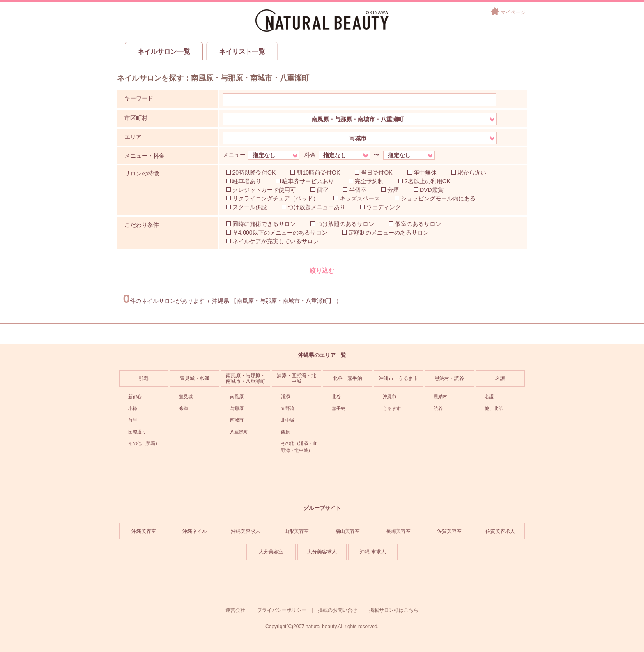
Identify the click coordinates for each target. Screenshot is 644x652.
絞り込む (322, 271)
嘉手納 (339, 408)
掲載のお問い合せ (338, 610)
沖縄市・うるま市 (398, 378)
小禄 (133, 408)
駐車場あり (247, 181)
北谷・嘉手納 (347, 378)
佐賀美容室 (449, 531)
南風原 (237, 396)
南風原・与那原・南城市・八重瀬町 (246, 378)
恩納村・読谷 (449, 378)
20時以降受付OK (254, 173)
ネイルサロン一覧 (164, 52)
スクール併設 (250, 207)
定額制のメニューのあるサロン (389, 233)
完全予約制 (369, 181)
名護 (500, 378)
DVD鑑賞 (432, 190)
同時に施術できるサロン (264, 224)
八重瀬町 (239, 432)
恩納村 (440, 396)
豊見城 (186, 396)
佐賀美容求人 (500, 531)
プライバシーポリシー (282, 610)
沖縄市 (390, 396)
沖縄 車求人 (373, 552)
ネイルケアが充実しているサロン (276, 241)
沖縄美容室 (144, 531)
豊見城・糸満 (195, 378)
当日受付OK (377, 173)
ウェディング (384, 207)
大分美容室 (271, 552)
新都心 (135, 396)
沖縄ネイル (195, 531)
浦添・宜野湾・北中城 (297, 378)
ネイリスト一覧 (242, 52)
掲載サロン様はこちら (394, 610)
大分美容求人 (322, 552)
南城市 (237, 420)
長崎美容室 (398, 531)
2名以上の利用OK (428, 181)
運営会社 (235, 610)
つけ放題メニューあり (317, 207)
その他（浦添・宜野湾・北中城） (299, 447)
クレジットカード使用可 (264, 190)
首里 (133, 420)
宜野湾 (288, 408)
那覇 (144, 378)
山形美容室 (297, 531)
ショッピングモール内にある (438, 198)
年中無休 (425, 173)
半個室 (358, 190)
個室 (322, 190)
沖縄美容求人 (246, 531)
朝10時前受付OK (318, 173)
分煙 (393, 190)
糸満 (184, 408)
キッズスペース (360, 198)
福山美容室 (347, 531)
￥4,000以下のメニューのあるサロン (280, 233)
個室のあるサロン (418, 224)
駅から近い (472, 173)
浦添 (285, 396)
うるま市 (392, 408)
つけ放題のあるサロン (345, 224)
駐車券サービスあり (308, 181)
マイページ (513, 12)
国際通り (137, 432)
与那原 (237, 408)
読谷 (438, 408)
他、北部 (494, 408)
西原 (285, 432)
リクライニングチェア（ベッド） (276, 198)
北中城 (288, 420)
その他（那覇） (144, 443)
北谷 (336, 396)
